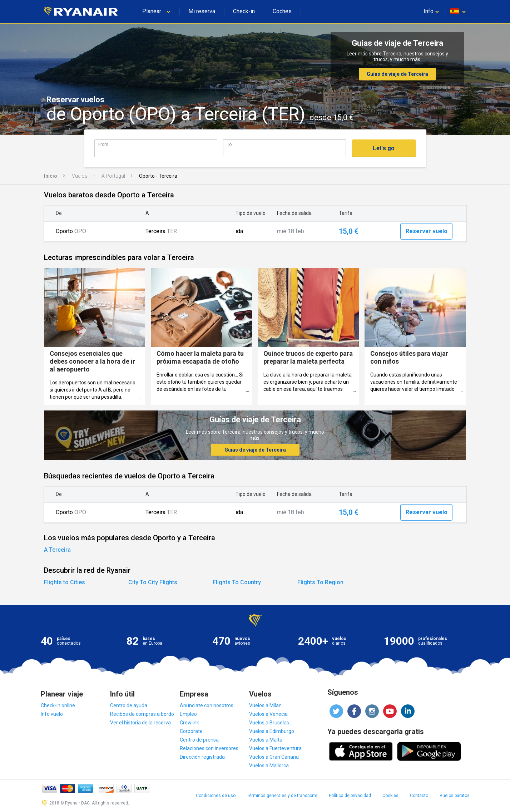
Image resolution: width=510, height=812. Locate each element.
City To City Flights (153, 582)
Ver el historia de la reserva (140, 723)
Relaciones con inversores (209, 748)
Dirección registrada (202, 757)
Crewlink (189, 723)
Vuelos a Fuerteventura (275, 748)
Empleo (188, 714)
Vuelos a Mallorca (269, 766)
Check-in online (58, 705)
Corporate (191, 731)
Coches (282, 11)
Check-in (244, 11)
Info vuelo (52, 714)
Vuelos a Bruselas (269, 723)
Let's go (384, 148)
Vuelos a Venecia (268, 714)
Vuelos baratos (455, 796)
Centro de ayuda (129, 705)
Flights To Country (237, 582)
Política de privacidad (350, 796)
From (103, 144)
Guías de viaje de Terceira (397, 74)
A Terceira (57, 550)
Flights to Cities (65, 582)
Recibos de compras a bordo (142, 714)
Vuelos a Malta (266, 740)
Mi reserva (202, 11)
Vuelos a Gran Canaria (274, 757)
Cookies (390, 796)
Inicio (51, 176)
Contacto (419, 796)
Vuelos (80, 176)
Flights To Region (320, 582)
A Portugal (113, 176)
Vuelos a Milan (265, 705)
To (229, 144)
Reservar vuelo (427, 231)
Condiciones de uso (216, 796)
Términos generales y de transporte (282, 796)
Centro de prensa (199, 740)
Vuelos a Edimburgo (272, 731)
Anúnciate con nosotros (207, 705)
